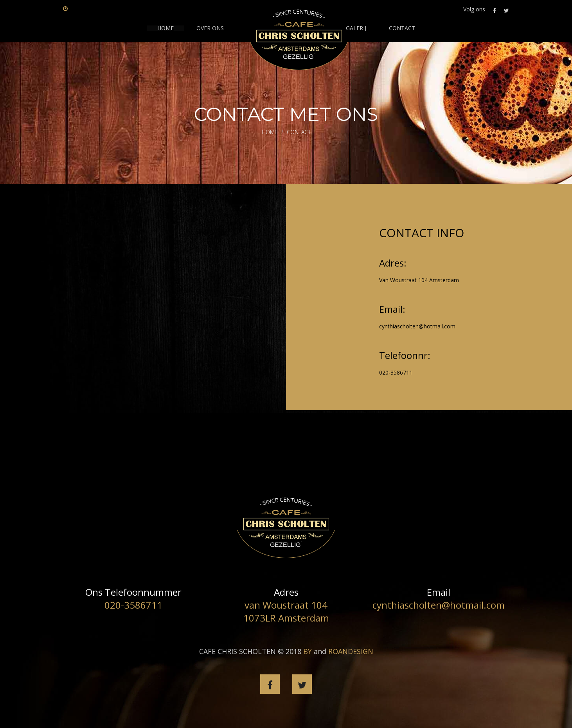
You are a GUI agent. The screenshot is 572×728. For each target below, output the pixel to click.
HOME (165, 28)
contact (402, 28)
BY (308, 651)
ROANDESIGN (351, 651)
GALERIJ (356, 28)
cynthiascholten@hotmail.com (417, 326)
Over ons (210, 28)
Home (270, 132)
